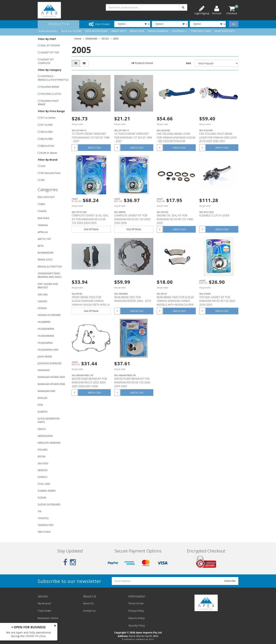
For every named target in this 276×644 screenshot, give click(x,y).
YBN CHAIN (44, 532)
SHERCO (42, 477)
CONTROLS (179, 31)
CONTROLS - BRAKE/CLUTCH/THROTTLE (53, 78)
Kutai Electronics (48, 31)
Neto (151, 639)
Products (58, 24)
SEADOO (43, 470)
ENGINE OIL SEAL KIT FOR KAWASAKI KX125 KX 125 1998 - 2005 (176, 219)
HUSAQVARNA (46, 329)
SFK (43, 180)
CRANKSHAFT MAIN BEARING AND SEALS (50, 275)
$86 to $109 (47, 146)
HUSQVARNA (45, 343)
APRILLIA (43, 232)
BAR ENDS (43, 218)
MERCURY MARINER (49, 443)
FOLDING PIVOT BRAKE (48, 103)
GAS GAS (43, 294)
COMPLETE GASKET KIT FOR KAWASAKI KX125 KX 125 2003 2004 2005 (132, 219)
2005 (116, 39)
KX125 (105, 39)
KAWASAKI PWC (47, 391)
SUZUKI (42, 498)
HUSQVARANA (46, 336)
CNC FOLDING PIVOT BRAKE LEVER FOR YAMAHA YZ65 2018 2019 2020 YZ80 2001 (218, 137)
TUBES (41, 204)
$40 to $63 (47, 132)
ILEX (43, 166)
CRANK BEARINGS (158, 31)
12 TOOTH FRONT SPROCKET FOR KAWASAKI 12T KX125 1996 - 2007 (91, 137)
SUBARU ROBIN (47, 491)
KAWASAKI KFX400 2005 (51, 377)
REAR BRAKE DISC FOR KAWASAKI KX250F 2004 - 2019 (133, 299)
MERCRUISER (45, 436)
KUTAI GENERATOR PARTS (49, 420)
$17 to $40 (47, 125)
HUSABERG (44, 322)
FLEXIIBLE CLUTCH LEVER (214, 215)
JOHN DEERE (45, 356)
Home (78, 39)
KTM (40, 405)
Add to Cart (94, 148)
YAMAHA (43, 225)
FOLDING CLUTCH (51, 94)
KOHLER (42, 398)
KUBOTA (43, 412)
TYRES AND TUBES (201, 31)
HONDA (42, 308)
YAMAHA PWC (46, 525)
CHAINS (42, 211)
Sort (189, 63)
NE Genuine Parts (51, 173)
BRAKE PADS (137, 31)
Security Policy (137, 625)
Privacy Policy (136, 611)
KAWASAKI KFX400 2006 (51, 384)
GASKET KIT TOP (50, 52)
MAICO (42, 429)
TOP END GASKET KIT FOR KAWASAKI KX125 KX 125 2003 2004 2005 (217, 301)
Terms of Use (136, 603)
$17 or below (48, 118)
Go (234, 24)
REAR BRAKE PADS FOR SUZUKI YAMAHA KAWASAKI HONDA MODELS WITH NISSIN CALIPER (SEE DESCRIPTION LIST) (175, 303)
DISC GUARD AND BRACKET (48, 286)
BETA (41, 246)
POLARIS (43, 450)
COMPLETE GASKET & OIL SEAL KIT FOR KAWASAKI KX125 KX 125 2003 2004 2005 (90, 219)
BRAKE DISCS (119, 31)
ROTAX (42, 456)
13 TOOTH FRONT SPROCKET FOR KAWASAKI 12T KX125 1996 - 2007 (133, 137)
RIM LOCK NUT (46, 197)
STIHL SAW (44, 484)
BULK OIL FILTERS (71, 31)
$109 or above (49, 153)
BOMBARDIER (46, 253)
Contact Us (89, 611)
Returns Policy (137, 618)
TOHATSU (43, 518)
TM (39, 511)
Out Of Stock (91, 229)
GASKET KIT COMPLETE (46, 61)
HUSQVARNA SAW (48, 350)
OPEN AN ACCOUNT (96, 31)
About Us (88, 603)
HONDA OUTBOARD (49, 315)
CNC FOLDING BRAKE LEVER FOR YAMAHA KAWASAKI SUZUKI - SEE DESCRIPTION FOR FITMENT (176, 139)
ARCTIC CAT (44, 239)
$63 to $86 (47, 139)
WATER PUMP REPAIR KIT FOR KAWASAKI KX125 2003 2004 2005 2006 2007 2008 (89, 382)
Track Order (45, 611)
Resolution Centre (48, 618)
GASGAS (42, 301)
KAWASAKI (44, 370)
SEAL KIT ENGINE (50, 45)
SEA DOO (43, 463)
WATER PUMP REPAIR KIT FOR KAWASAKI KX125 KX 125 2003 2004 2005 (132, 382)
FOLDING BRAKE (50, 87)
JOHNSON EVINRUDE (50, 363)
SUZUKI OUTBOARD (49, 504)
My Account (44, 603)
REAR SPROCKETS (225, 31)
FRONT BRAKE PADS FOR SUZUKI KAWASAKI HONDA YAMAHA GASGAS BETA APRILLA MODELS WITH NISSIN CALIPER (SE (91, 305)
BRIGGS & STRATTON (50, 266)
